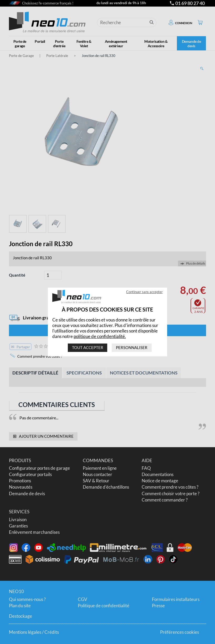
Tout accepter (88, 347)
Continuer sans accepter (144, 292)
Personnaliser (132, 347)
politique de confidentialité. (100, 336)
